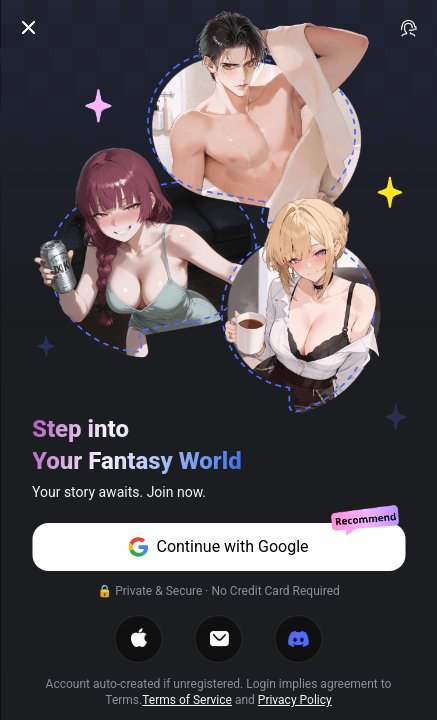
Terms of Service (187, 700)
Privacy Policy (295, 700)
